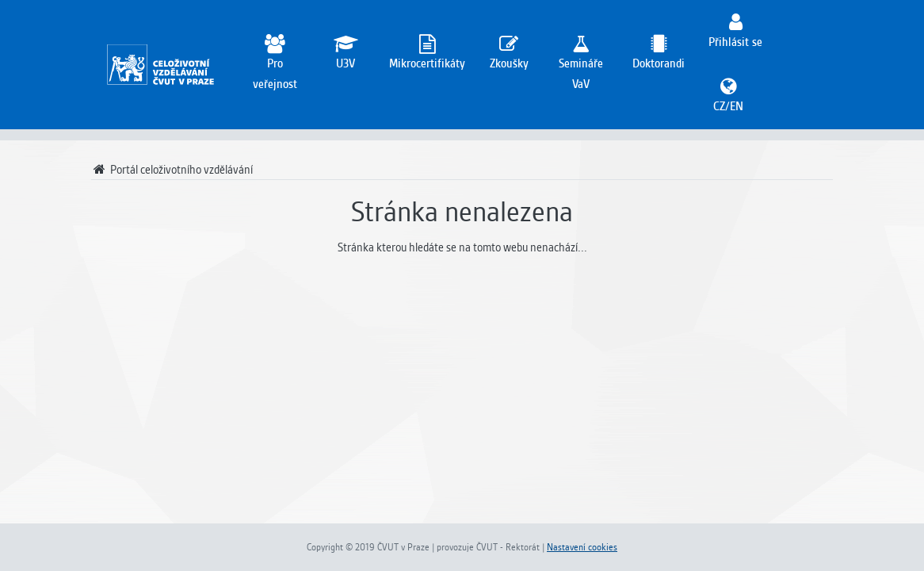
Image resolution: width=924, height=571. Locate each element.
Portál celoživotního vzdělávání (172, 170)
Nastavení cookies (582, 547)
